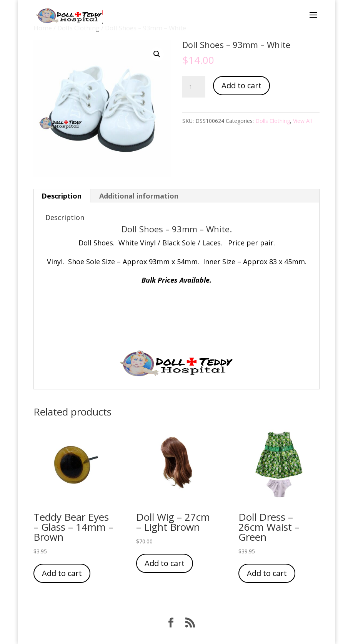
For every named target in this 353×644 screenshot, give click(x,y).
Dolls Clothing (273, 121)
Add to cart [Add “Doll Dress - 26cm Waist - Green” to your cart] (267, 573)
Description (62, 196)
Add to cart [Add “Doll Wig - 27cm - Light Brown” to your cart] (165, 563)
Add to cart (241, 85)
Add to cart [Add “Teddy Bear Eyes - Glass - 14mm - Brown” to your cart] (62, 573)
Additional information (139, 196)
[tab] (62, 196)
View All (302, 121)
